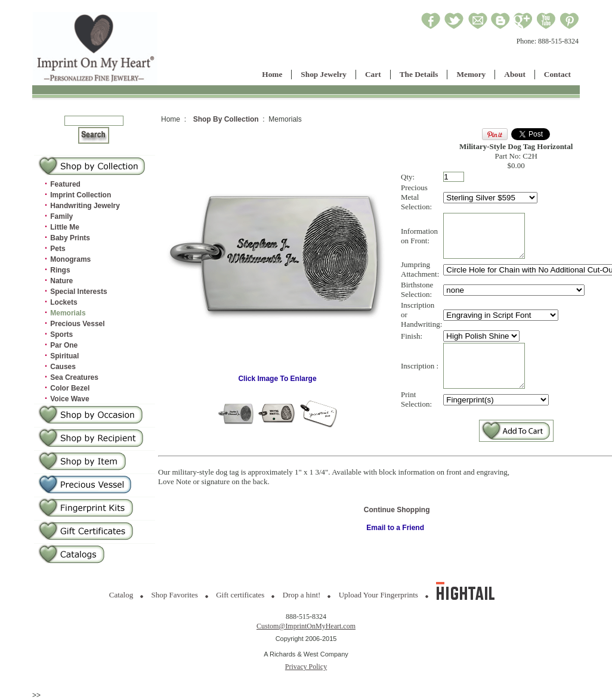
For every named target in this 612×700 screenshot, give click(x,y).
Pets (58, 249)
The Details (419, 74)
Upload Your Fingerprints (378, 595)
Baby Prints (70, 238)
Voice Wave (69, 399)
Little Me (65, 227)
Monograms (70, 259)
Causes (63, 367)
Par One (64, 345)
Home (272, 74)
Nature (61, 281)
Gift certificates (240, 595)
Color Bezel (70, 388)
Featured (65, 184)
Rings (60, 270)
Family (61, 216)
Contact (557, 74)
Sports (61, 334)
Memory (471, 74)
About (515, 74)
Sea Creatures (74, 377)
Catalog (121, 595)
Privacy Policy (306, 667)
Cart (373, 74)
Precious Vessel (77, 324)
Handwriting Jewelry (85, 206)
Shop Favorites (175, 595)
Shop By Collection (226, 119)
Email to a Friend (395, 546)
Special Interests (78, 292)
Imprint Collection (81, 195)
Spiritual (64, 356)
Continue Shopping (397, 528)
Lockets (64, 302)
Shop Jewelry (324, 74)
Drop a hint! (302, 595)
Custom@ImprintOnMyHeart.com (306, 626)
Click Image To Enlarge (277, 384)
